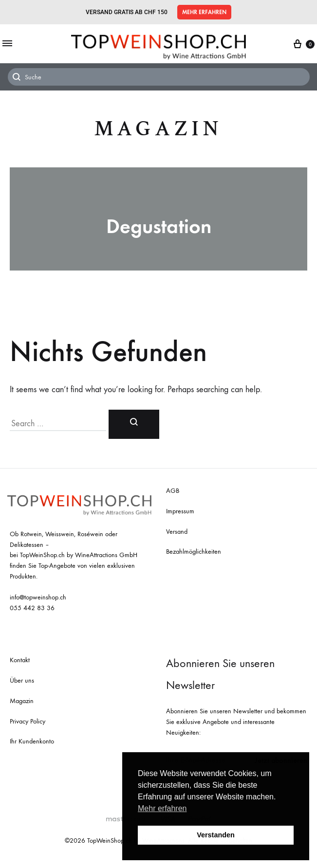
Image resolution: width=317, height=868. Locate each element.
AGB (173, 491)
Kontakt (20, 660)
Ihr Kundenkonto (32, 741)
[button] (204, 12)
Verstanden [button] (216, 835)
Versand (177, 532)
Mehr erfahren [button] (162, 808)
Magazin (158, 129)
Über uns (22, 680)
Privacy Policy (28, 721)
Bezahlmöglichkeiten (194, 552)
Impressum (180, 511)
